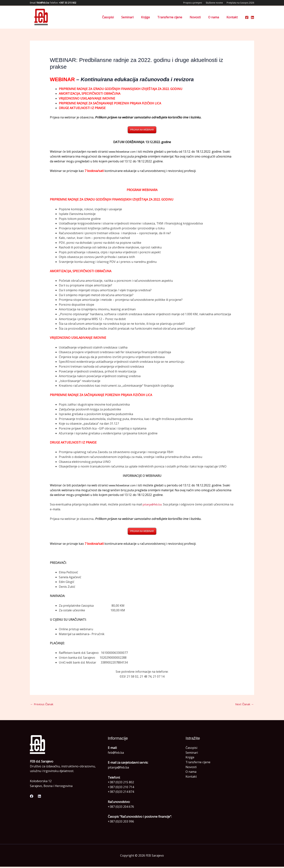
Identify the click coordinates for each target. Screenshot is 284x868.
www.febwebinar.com (124, 152)
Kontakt (233, 17)
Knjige (152, 17)
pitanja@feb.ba (153, 505)
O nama (216, 17)
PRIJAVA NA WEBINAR (142, 130)
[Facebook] (247, 17)
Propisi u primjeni (193, 3)
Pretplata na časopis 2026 (240, 3)
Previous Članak (43, 705)
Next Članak (243, 705)
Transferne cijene (175, 17)
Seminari (136, 17)
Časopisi (118, 17)
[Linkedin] (252, 17)
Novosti (199, 17)
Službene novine (214, 3)
